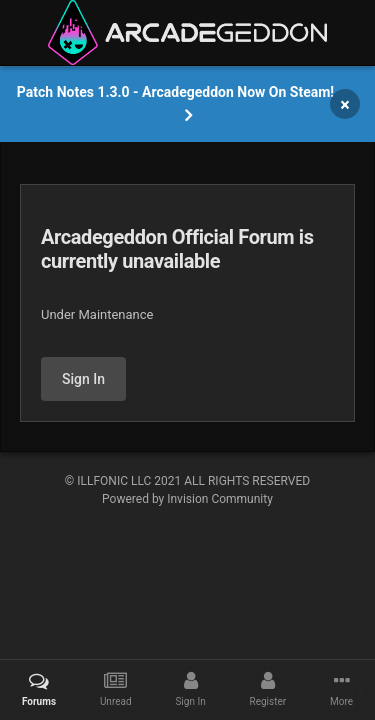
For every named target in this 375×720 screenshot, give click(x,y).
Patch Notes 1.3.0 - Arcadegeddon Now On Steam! (175, 92)
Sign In (83, 379)
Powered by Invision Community (187, 499)
